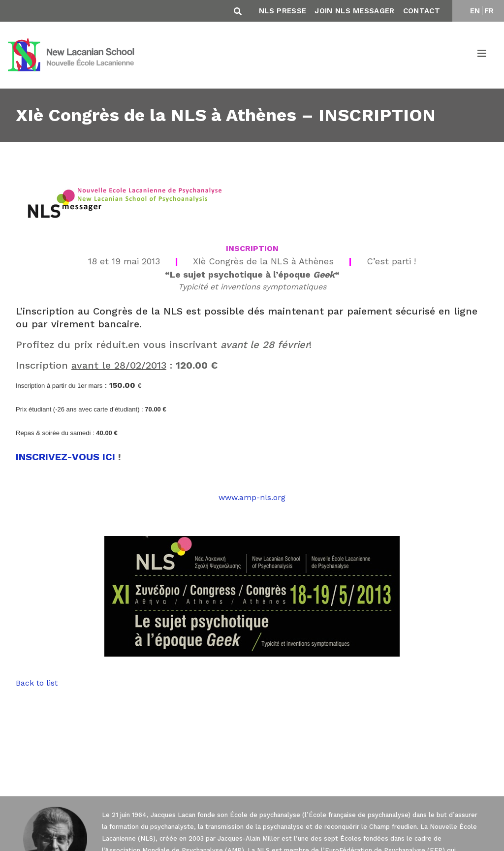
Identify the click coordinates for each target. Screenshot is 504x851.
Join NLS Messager (354, 11)
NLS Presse (283, 11)
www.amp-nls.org (252, 497)
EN (475, 11)
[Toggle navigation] (482, 55)
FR (489, 11)
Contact (422, 11)
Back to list (37, 683)
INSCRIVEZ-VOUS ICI (65, 457)
